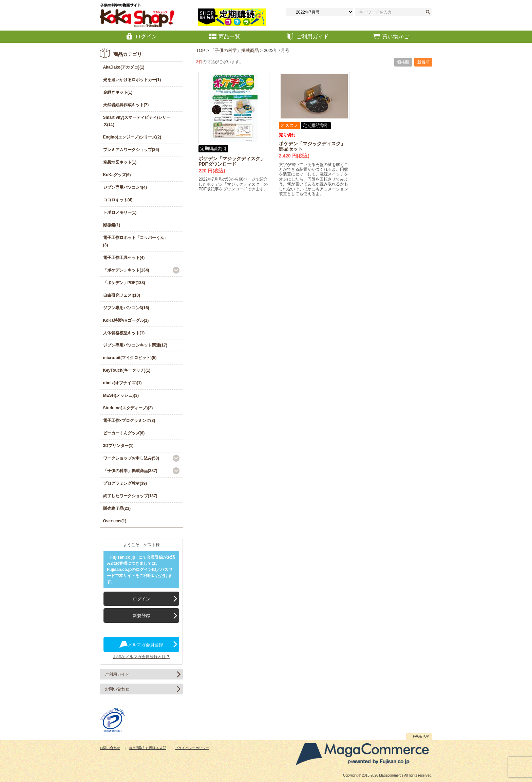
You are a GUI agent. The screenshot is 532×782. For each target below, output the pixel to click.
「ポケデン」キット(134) (126, 270)
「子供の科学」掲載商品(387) (130, 471)
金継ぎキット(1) (118, 92)
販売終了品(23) (117, 508)
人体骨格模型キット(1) (124, 333)
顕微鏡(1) (112, 225)
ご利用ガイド (117, 674)
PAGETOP (421, 736)
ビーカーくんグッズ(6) (124, 433)
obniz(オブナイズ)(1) (122, 383)
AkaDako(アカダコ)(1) (124, 67)
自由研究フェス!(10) (122, 295)
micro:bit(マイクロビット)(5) (130, 358)
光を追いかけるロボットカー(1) (132, 80)
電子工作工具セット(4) (124, 258)
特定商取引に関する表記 (148, 748)
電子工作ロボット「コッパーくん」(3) (136, 241)
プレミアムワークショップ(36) (131, 150)
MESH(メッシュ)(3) (121, 395)
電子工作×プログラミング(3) (129, 421)
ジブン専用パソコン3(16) (126, 308)
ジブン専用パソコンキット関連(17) (135, 345)
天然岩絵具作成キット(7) (126, 105)
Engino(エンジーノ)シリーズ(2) (132, 137)
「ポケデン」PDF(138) (124, 283)
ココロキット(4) (118, 200)
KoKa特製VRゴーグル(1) (126, 320)
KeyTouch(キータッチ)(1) (127, 370)
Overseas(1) (115, 521)
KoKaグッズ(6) (117, 175)
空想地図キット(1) (120, 162)
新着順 (423, 62)
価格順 (403, 62)
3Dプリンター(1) (118, 446)
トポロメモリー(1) (120, 212)
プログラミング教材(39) (125, 483)
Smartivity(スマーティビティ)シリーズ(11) (137, 121)
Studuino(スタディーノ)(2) (128, 408)
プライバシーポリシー (192, 748)
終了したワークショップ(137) (130, 496)
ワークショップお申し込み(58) (131, 458)
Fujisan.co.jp (123, 557)
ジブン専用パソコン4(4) (125, 187)
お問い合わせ (117, 689)
